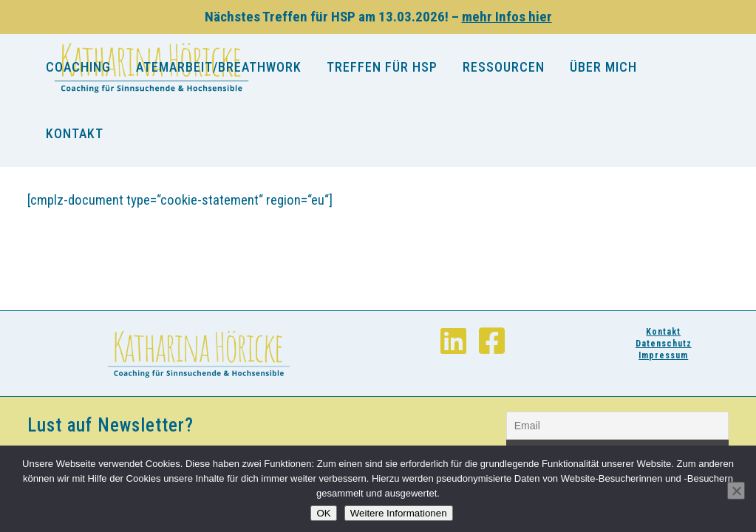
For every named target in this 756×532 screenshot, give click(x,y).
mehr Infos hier (507, 17)
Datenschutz (664, 344)
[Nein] (736, 491)
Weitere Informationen (399, 513)
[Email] (618, 426)
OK (323, 513)
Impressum (663, 355)
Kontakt (663, 332)
